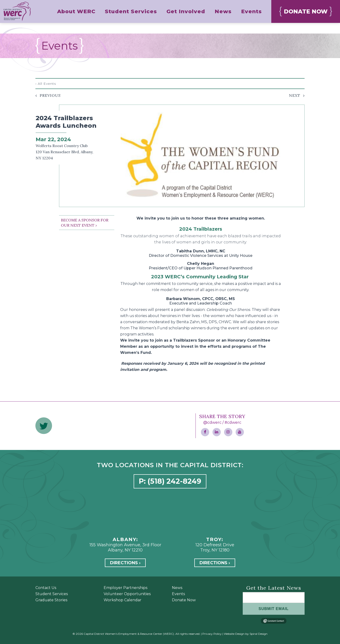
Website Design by (236, 634)
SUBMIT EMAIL (274, 609)
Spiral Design (259, 634)
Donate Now (184, 600)
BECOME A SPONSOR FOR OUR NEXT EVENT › (85, 223)
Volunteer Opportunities (127, 594)
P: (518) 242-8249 (170, 481)
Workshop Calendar (123, 600)
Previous (50, 95)
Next (295, 95)
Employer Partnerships (125, 588)
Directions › (125, 563)
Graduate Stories (51, 600)
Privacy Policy (212, 634)
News (177, 588)
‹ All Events (46, 84)
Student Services (52, 594)
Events (178, 594)
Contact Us (46, 588)
